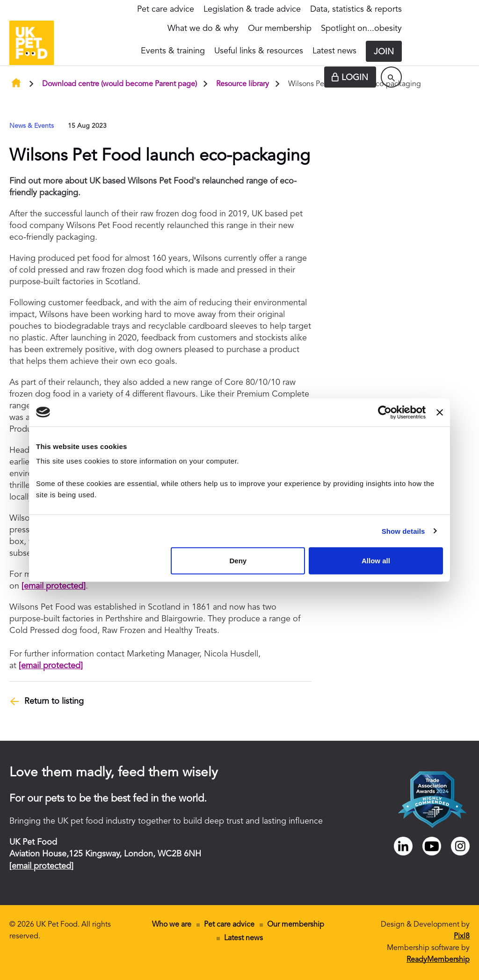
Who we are (172, 925)
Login (355, 78)
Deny (238, 561)
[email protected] (54, 586)
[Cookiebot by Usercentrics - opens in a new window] (385, 412)
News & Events (32, 126)
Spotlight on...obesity (361, 29)
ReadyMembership (438, 960)
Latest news (334, 51)
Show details (403, 531)
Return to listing (54, 701)
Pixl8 (462, 936)
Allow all (376, 561)
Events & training (173, 51)
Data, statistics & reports (356, 9)
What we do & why (203, 29)
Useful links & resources (259, 51)
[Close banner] (440, 412)
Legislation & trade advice (252, 9)
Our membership (280, 29)
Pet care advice (166, 9)
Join (384, 52)
